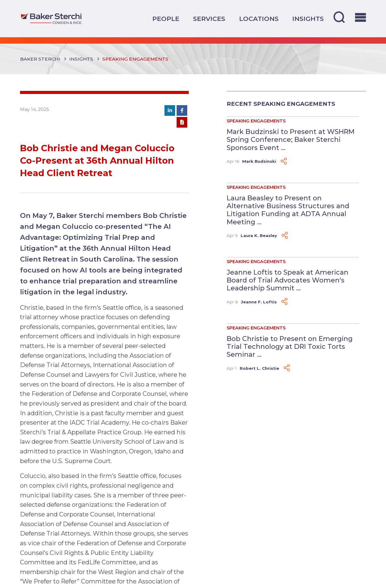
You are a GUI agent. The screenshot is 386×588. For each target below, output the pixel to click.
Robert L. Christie (259, 368)
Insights (308, 19)
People (166, 19)
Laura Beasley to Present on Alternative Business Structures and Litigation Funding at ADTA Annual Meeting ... (288, 210)
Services (209, 19)
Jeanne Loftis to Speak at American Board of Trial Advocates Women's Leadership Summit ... (288, 280)
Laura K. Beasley (259, 236)
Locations (259, 19)
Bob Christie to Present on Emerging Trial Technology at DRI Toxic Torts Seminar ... (290, 347)
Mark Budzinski (259, 161)
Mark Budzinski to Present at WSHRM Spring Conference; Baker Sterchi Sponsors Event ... (291, 140)
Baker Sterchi (40, 59)
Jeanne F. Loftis (259, 302)
